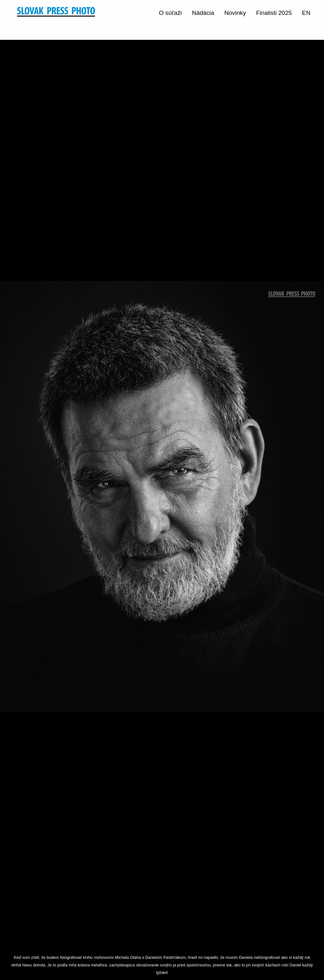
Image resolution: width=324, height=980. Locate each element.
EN (306, 13)
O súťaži (170, 13)
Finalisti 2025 (274, 13)
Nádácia (203, 13)
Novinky (235, 13)
